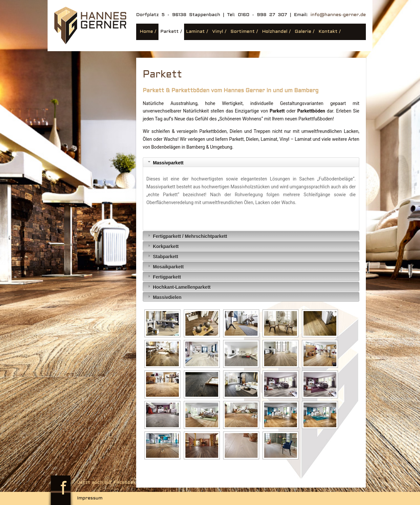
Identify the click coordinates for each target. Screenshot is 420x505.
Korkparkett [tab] (162, 246)
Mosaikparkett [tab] (165, 266)
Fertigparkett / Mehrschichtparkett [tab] (187, 236)
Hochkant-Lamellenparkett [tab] (178, 287)
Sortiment (243, 32)
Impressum (90, 498)
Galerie (303, 32)
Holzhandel (275, 32)
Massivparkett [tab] (165, 162)
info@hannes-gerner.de (338, 15)
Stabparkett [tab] (162, 256)
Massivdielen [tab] (164, 297)
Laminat (195, 32)
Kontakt (328, 32)
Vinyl (218, 32)
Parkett (170, 32)
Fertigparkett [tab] (164, 276)
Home (146, 32)
